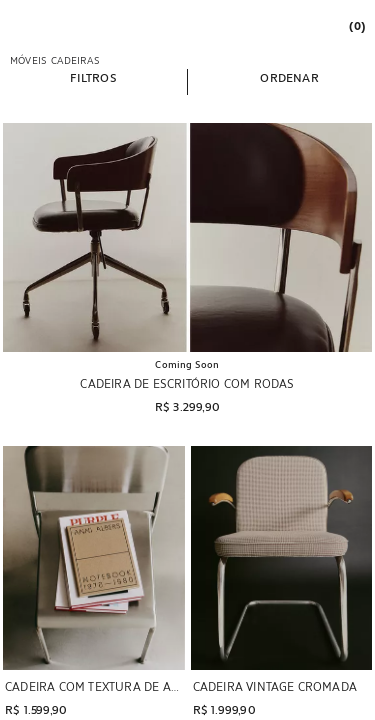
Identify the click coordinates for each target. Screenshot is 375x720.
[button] (93, 77)
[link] (356, 25)
